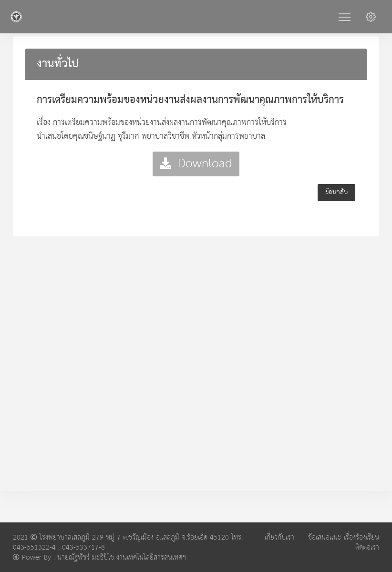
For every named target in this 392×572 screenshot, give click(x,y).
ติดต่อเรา (367, 547)
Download (196, 164)
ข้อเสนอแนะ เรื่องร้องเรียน (344, 537)
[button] (371, 17)
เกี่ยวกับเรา (279, 537)
